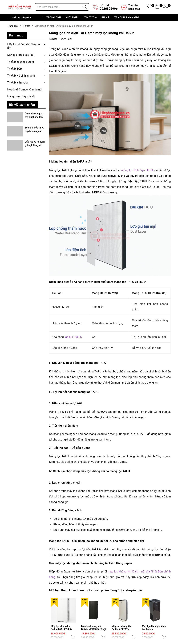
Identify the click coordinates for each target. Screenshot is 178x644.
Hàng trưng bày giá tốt (21, 96)
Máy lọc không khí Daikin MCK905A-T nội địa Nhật (94, 629)
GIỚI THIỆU (73, 18)
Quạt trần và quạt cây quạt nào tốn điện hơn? (34, 117)
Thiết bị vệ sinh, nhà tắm (22, 76)
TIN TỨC (89, 18)
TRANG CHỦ (54, 18)
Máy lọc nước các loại (21, 55)
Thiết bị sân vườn (18, 83)
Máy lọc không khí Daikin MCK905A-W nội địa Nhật (62, 629)
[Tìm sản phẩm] (62, 7)
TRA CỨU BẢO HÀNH (126, 18)
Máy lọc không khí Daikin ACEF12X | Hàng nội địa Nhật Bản (124, 629)
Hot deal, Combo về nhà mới (25, 90)
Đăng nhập (134, 9)
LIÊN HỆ (104, 18)
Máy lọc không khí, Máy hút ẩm (24, 46)
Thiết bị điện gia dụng (21, 62)
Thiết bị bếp (15, 69)
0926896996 (109, 9)
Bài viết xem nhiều (22, 105)
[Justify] (85, 7)
